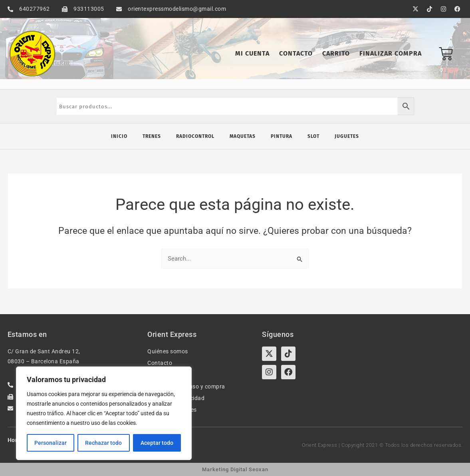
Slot (313, 136)
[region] (104, 413)
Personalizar (51, 443)
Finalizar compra (391, 53)
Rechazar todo (103, 443)
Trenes (152, 136)
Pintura (282, 136)
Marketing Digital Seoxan (235, 469)
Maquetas (243, 136)
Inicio (119, 136)
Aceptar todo (157, 443)
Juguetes (347, 136)
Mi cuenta (252, 53)
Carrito (336, 53)
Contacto (296, 53)
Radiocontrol (195, 136)
